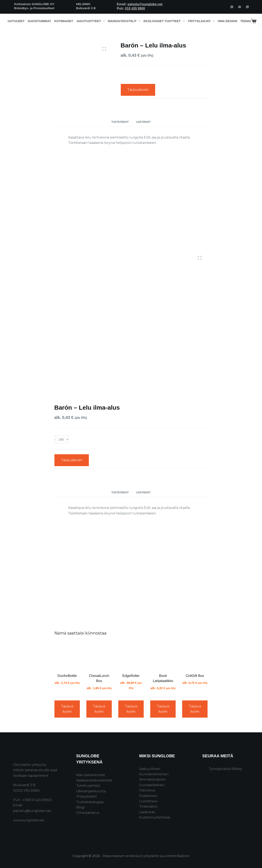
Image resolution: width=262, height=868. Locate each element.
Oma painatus (88, 813)
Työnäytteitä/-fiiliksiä (225, 769)
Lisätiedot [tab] (143, 122)
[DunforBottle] (67, 655)
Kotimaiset (64, 21)
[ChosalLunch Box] (99, 655)
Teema (248, 21)
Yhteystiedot (87, 796)
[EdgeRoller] (131, 655)
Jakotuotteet (91, 21)
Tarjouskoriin (138, 90)
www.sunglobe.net (29, 820)
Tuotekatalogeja (90, 802)
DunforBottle (67, 676)
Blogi (80, 807)
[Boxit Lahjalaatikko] (163, 655)
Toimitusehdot (88, 786)
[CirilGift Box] (195, 655)
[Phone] (247, 7)
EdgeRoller (131, 676)
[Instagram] (232, 7)
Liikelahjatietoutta (91, 791)
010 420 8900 (135, 8)
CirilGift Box (195, 676)
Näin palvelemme (91, 775)
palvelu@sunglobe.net (145, 4)
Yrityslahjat (202, 21)
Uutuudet (16, 21)
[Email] (240, 7)
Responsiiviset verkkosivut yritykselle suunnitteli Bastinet (146, 856)
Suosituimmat (39, 21)
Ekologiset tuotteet (165, 21)
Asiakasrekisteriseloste (94, 780)
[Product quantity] (61, 440)
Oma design (227, 21)
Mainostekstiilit (125, 21)
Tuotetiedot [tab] (120, 122)
